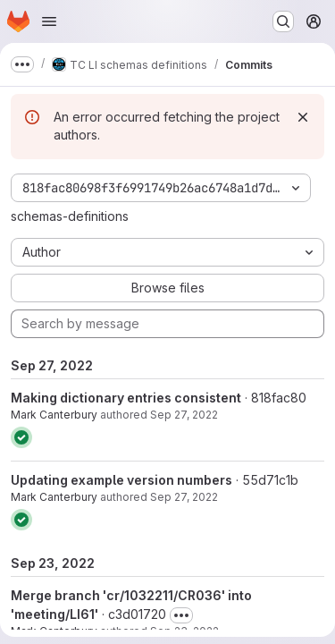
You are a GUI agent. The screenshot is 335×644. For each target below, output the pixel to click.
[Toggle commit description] (181, 615)
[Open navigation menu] (49, 21)
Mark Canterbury (54, 415)
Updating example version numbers (121, 480)
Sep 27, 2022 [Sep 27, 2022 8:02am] (184, 497)
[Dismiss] (303, 117)
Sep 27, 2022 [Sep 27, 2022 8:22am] (184, 415)
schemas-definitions (70, 216)
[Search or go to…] (283, 21)
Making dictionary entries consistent (126, 398)
